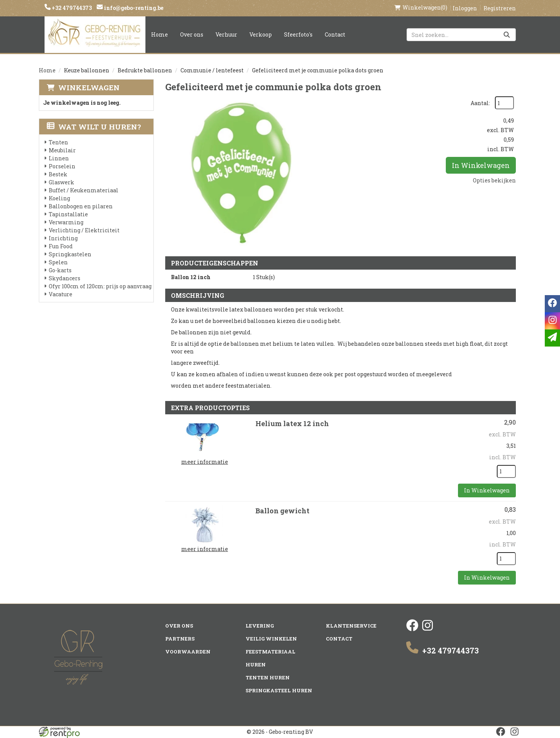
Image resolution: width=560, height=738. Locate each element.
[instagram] (428, 629)
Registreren (500, 8)
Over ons (192, 34)
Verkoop (261, 34)
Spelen (58, 262)
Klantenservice (351, 626)
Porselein (62, 166)
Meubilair (62, 150)
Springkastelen (70, 254)
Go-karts (60, 270)
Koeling (59, 198)
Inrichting (63, 238)
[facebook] (412, 629)
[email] (552, 338)
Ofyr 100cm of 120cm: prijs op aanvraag (100, 286)
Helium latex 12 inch (292, 423)
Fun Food (61, 246)
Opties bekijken (494, 180)
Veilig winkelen (271, 639)
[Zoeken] (507, 35)
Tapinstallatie (68, 214)
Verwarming (66, 222)
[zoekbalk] (461, 35)
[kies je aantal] (506, 471)
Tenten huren (268, 677)
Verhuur (226, 34)
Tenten (58, 142)
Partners (180, 639)
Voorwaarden (188, 652)
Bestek (58, 174)
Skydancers (65, 278)
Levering (260, 626)
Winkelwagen (89, 87)
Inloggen (465, 8)
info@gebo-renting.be (133, 8)
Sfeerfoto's (298, 34)
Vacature (61, 294)
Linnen (59, 158)
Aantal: (480, 103)
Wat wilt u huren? (94, 127)
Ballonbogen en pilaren (81, 206)
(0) (421, 8)
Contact (335, 34)
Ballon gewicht (282, 511)
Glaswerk (61, 182)
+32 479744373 (71, 8)
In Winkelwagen (481, 165)
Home (160, 34)
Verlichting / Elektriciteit (84, 230)
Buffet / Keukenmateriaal (84, 190)
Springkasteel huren (279, 690)
